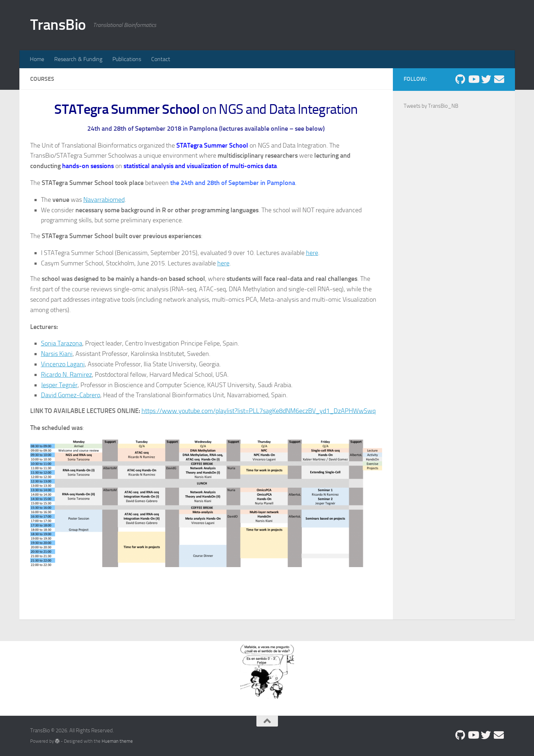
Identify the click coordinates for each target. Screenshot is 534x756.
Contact (161, 59)
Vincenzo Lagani (63, 364)
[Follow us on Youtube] (473, 79)
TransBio (58, 25)
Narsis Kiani (57, 354)
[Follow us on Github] (460, 79)
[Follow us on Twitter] (486, 79)
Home (37, 59)
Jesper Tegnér (59, 385)
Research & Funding (78, 59)
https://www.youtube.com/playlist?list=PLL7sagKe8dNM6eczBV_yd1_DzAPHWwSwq (259, 411)
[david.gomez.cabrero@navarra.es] (499, 79)
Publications (127, 59)
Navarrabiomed (104, 200)
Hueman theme (117, 741)
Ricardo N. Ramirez (66, 375)
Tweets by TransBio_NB (431, 106)
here (312, 253)
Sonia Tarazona (62, 343)
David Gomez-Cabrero (71, 395)
